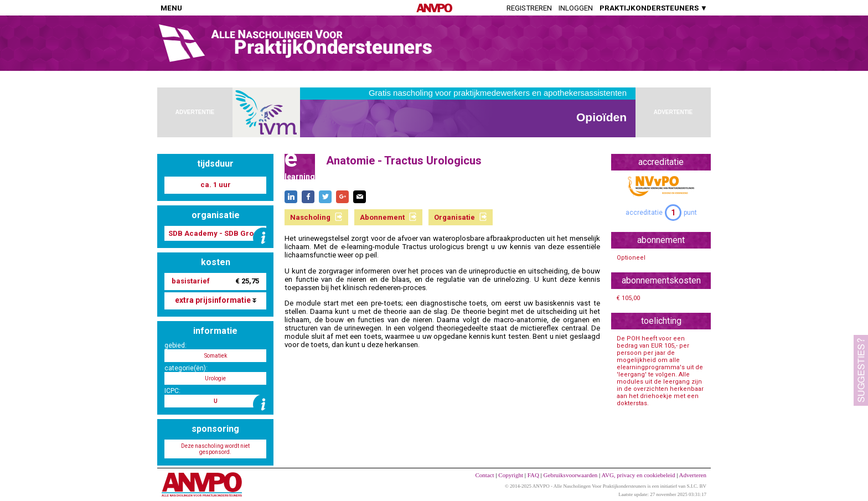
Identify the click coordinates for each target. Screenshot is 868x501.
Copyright (511, 475)
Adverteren (693, 475)
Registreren (529, 8)
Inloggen (576, 8)
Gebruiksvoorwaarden (571, 475)
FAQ (533, 475)
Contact (484, 475)
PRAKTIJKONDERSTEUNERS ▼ (653, 8)
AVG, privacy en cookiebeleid (638, 475)
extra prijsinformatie (216, 300)
